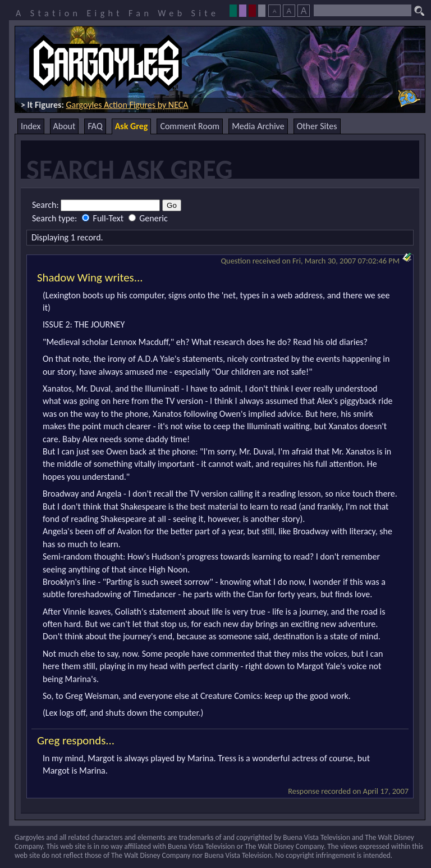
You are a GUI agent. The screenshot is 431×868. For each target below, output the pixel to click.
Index (31, 126)
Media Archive (258, 126)
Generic (148, 218)
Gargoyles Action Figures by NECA (127, 105)
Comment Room (190, 126)
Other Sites (317, 126)
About (65, 126)
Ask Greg (132, 126)
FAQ (95, 126)
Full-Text (104, 218)
